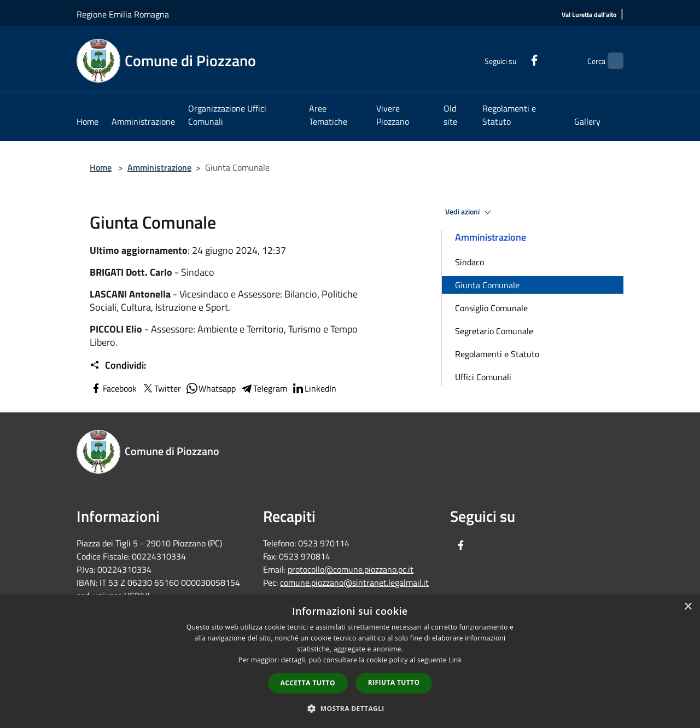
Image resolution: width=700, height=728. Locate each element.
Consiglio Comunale (491, 308)
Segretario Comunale (494, 331)
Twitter (161, 388)
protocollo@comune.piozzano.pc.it (351, 569)
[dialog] (350, 662)
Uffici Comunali (483, 377)
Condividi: (118, 365)
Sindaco (469, 262)
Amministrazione (159, 167)
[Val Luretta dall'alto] (589, 15)
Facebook (113, 388)
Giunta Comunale (487, 285)
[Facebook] (513, 59)
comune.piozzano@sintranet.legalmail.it (354, 583)
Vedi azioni (470, 212)
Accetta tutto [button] (308, 683)
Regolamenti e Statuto (497, 354)
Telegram (264, 388)
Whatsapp (211, 388)
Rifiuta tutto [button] (394, 682)
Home (101, 167)
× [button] (688, 607)
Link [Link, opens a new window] (455, 660)
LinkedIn (314, 388)
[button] (350, 708)
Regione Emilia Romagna (123, 14)
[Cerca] (610, 61)
